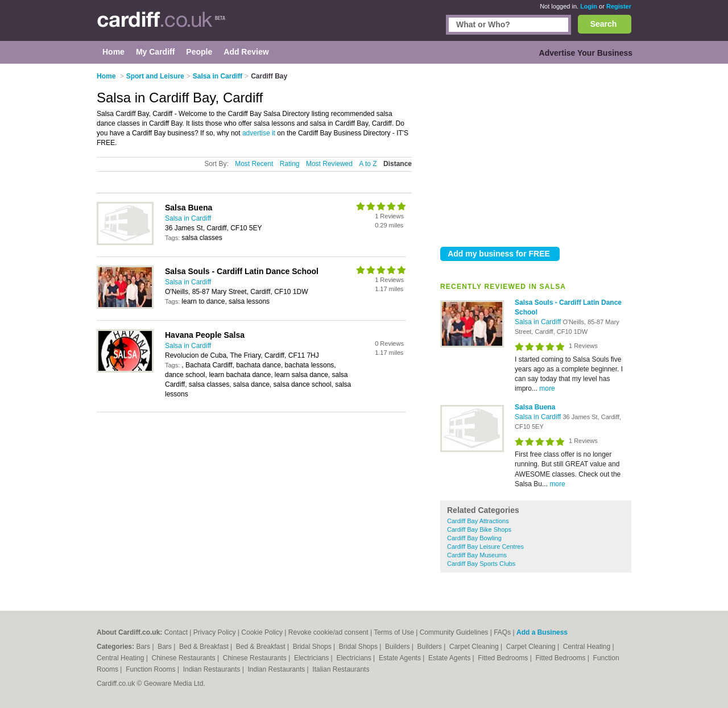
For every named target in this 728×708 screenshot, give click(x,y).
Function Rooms (152, 669)
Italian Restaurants (341, 669)
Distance (398, 164)
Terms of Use (394, 632)
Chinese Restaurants (185, 658)
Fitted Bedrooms (504, 658)
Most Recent (254, 164)
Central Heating (588, 647)
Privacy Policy (215, 632)
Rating (290, 164)
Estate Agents (401, 658)
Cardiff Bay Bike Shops (479, 529)
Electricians (313, 658)
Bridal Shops (313, 647)
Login (589, 6)
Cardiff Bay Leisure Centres (485, 546)
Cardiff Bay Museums (477, 555)
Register (619, 6)
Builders (398, 647)
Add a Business (542, 632)
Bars (144, 647)
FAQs (502, 632)
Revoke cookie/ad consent (328, 632)
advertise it (259, 133)
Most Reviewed (329, 164)
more (547, 388)
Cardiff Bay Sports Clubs (481, 564)
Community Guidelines (454, 632)
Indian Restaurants (213, 669)
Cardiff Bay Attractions (478, 521)
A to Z (368, 164)
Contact (176, 632)
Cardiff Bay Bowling (474, 538)
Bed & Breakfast (205, 647)
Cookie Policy (262, 632)
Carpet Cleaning (475, 647)
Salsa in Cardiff (539, 322)
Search (604, 24)
